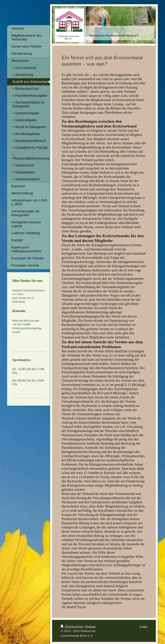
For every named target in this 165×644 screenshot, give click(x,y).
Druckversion (72, 626)
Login (144, 626)
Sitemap (90, 626)
